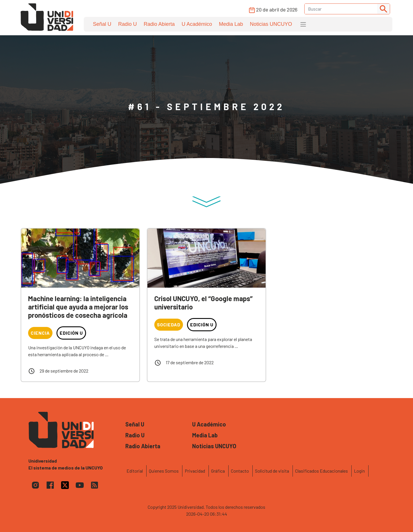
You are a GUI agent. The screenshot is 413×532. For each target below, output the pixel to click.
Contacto (240, 471)
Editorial (135, 471)
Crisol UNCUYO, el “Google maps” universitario (203, 303)
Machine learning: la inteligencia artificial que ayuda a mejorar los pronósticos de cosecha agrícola (78, 307)
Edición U (71, 333)
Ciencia (40, 333)
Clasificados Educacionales (322, 471)
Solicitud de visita (272, 471)
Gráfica (218, 471)
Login (359, 471)
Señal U (102, 24)
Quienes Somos (164, 471)
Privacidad (195, 471)
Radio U (127, 24)
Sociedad (169, 325)
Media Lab (231, 24)
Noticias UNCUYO (271, 24)
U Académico (197, 24)
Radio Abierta (159, 24)
